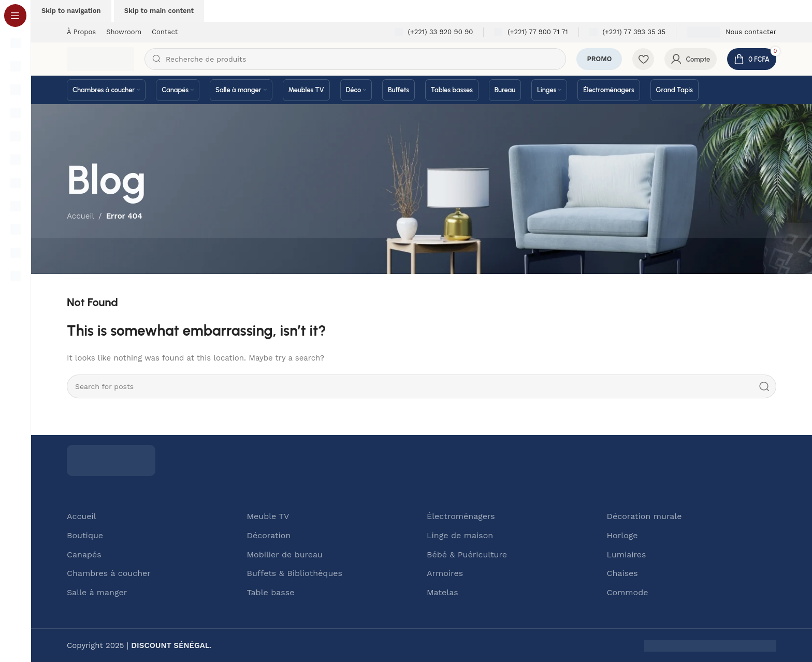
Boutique (85, 535)
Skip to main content (159, 11)
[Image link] (111, 460)
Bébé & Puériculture (467, 554)
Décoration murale (644, 516)
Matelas (443, 592)
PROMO (599, 59)
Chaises (622, 573)
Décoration (269, 535)
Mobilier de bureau (285, 554)
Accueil (82, 516)
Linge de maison (460, 535)
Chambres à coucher (109, 573)
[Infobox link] (434, 32)
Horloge (622, 535)
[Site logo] (100, 59)
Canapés (84, 554)
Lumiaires (627, 554)
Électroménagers (461, 516)
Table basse (271, 592)
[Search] (355, 59)
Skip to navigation (71, 11)
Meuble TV (268, 516)
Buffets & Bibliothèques (295, 573)
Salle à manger (97, 592)
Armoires (445, 573)
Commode (628, 592)
